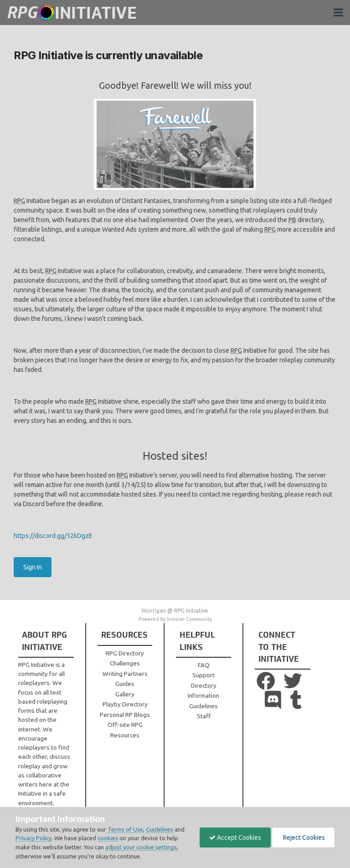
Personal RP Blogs (125, 715)
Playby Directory (125, 704)
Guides (125, 684)
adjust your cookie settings (141, 847)
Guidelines (203, 706)
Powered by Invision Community (175, 619)
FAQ (204, 665)
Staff (204, 716)
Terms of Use (125, 829)
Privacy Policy (33, 838)
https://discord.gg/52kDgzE (53, 536)
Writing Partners (125, 674)
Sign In (33, 567)
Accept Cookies (235, 838)
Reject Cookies (303, 838)
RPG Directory (125, 653)
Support (203, 675)
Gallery (125, 694)
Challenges (125, 663)
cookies (108, 838)
